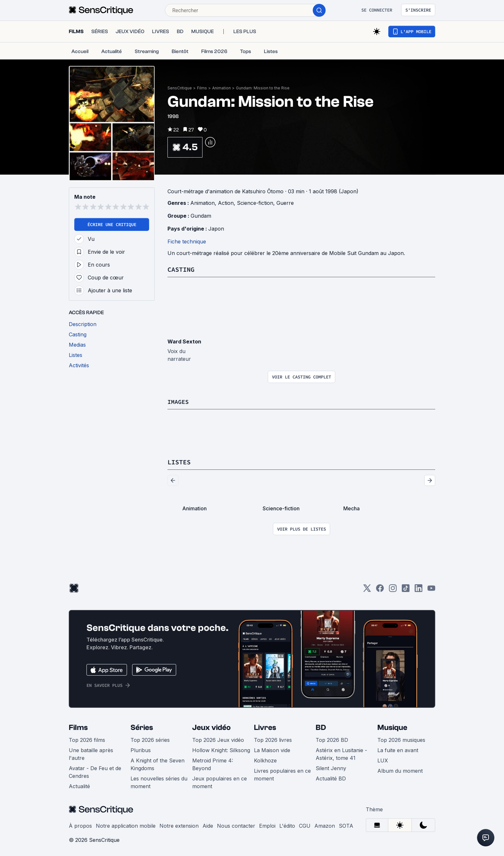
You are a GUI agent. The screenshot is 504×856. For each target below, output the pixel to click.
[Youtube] (431, 590)
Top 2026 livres (273, 739)
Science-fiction (255, 203)
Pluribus (141, 750)
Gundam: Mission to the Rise (263, 88)
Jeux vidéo (212, 727)
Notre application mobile (126, 825)
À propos (80, 825)
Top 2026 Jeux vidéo (218, 739)
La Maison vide (272, 750)
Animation (221, 88)
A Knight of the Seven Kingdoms (157, 764)
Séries (142, 727)
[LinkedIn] (419, 590)
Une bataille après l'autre (91, 753)
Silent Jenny (331, 768)
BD (321, 727)
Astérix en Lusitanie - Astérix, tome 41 (341, 753)
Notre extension (179, 825)
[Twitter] (367, 590)
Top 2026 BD (332, 739)
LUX (383, 760)
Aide (208, 825)
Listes (179, 462)
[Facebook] (380, 590)
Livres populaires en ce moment (282, 774)
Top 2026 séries (150, 739)
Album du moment (400, 770)
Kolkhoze (265, 760)
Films (202, 88)
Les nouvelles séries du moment (159, 782)
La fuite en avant (398, 750)
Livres (265, 727)
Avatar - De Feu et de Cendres (95, 771)
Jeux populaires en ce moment (220, 782)
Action (226, 203)
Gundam (201, 216)
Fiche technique (187, 241)
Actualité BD (331, 778)
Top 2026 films (87, 739)
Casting (181, 269)
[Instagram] (393, 590)
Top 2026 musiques (401, 739)
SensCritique (180, 88)
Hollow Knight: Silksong (221, 750)
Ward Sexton (184, 341)
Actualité (79, 786)
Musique (392, 727)
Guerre (285, 203)
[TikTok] (406, 590)
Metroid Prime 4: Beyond (213, 764)
